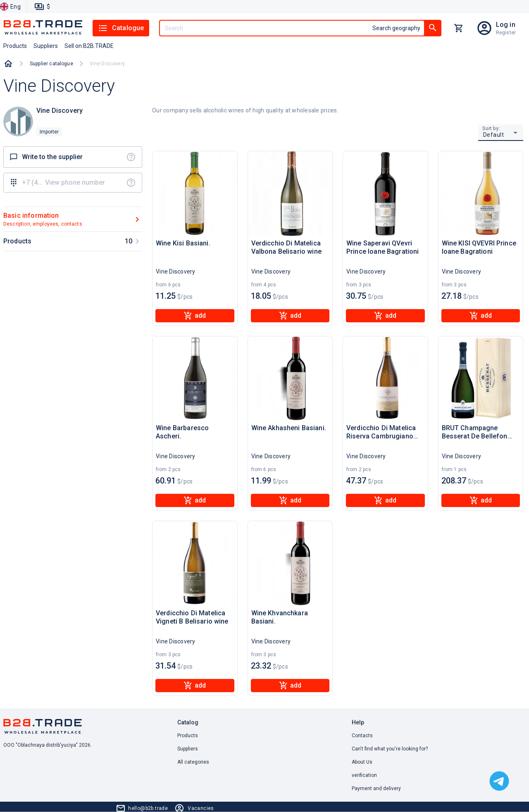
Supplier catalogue (51, 64)
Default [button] (494, 135)
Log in (506, 25)
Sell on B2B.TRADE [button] (89, 46)
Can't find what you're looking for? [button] (390, 749)
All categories (193, 762)
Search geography (396, 28)
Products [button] (15, 46)
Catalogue (121, 28)
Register (506, 33)
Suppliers (188, 749)
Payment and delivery (376, 788)
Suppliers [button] (46, 46)
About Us (362, 762)
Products (188, 736)
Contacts (362, 736)
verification (364, 775)
